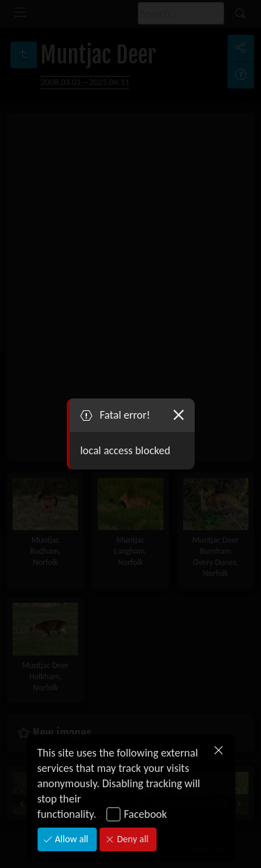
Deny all (132, 839)
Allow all (71, 839)
